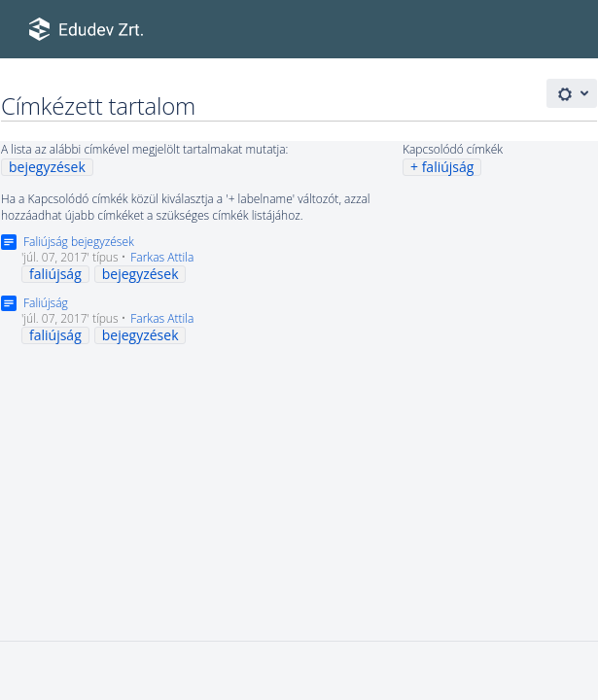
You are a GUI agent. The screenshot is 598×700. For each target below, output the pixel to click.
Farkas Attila (162, 257)
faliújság (448, 167)
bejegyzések (47, 167)
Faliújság (46, 303)
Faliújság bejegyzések (79, 242)
